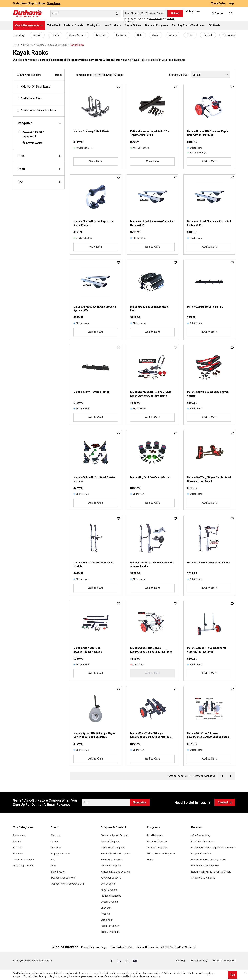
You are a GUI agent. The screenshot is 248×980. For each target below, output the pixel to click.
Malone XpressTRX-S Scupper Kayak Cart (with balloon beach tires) (94, 735)
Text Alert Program (157, 842)
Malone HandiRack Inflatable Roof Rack (149, 309)
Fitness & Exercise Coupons (116, 872)
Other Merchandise (23, 860)
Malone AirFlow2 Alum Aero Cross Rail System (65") (95, 309)
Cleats (55, 35)
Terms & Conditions (224, 961)
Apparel (17, 842)
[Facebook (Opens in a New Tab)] (112, 961)
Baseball (101, 35)
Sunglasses (229, 35)
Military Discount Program (161, 854)
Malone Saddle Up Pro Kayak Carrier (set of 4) (94, 479)
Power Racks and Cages (94, 947)
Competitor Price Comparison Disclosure (213, 848)
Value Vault (107, 920)
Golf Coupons (108, 884)
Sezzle (151, 860)
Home (16, 45)
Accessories (20, 836)
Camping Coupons (111, 866)
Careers (55, 842)
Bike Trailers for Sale (122, 947)
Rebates (105, 914)
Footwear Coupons (111, 878)
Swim (156, 35)
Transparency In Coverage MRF (68, 884)
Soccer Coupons (110, 902)
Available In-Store (31, 98)
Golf (139, 35)
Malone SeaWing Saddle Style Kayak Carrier (208, 394)
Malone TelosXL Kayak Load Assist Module (93, 564)
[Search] (86, 13)
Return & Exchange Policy (205, 866)
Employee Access (60, 854)
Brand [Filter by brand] (39, 169)
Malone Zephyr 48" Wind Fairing (91, 392)
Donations (56, 848)
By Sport (18, 848)
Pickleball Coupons (111, 896)
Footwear (121, 35)
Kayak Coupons (109, 890)
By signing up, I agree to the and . (149, 20)
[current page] (97, 75)
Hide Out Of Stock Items (35, 87)
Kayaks (37, 35)
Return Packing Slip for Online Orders (211, 872)
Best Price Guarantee (203, 842)
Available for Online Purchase (38, 110)
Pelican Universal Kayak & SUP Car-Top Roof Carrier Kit (151, 133)
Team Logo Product (24, 866)
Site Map (181, 961)
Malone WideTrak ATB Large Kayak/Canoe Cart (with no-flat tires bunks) (151, 735)
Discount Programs (157, 848)
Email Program (155, 836)
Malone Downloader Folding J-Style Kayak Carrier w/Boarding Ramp (151, 394)
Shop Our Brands (110, 932)
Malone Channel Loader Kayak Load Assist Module (94, 223)
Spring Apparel (77, 35)
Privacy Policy (156, 19)
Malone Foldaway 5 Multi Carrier (92, 131)
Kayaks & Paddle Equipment (33, 134)
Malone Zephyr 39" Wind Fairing (205, 307)
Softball (208, 35)
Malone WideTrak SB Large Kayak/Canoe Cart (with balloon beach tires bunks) (209, 735)
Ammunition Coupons (113, 848)
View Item (96, 161)
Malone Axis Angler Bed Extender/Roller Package (88, 650)
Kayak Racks (34, 143)
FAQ (53, 860)
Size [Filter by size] (39, 182)
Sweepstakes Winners (63, 878)
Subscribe (140, 802)
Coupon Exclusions (201, 854)
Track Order (218, 3)
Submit (175, 13)
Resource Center (110, 926)
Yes (232, 975)
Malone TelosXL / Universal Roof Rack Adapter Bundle (152, 564)
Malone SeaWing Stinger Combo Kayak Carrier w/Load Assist (209, 479)
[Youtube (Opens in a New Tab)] (135, 961)
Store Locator (58, 872)
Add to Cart (209, 161)
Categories (39, 123)
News (54, 866)
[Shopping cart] (231, 13)
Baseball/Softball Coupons (115, 854)
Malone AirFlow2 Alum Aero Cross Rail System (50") (152, 223)
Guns (190, 35)
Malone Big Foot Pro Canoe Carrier (150, 477)
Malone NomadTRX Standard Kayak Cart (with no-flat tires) (208, 133)
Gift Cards (106, 908)
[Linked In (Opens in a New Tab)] (119, 961)
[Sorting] (210, 75)
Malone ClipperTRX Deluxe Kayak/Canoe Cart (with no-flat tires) (151, 650)
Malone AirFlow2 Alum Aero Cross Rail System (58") (209, 223)
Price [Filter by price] (39, 156)
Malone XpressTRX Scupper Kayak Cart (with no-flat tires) (207, 650)
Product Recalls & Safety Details (209, 860)
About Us (56, 836)
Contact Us (225, 802)
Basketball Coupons (112, 860)
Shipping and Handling (203, 878)
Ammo (173, 35)
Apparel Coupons (110, 842)
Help (231, 3)
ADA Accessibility (201, 836)
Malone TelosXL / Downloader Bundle (208, 563)
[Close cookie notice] (245, 973)
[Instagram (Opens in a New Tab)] (127, 961)
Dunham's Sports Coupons (115, 836)
